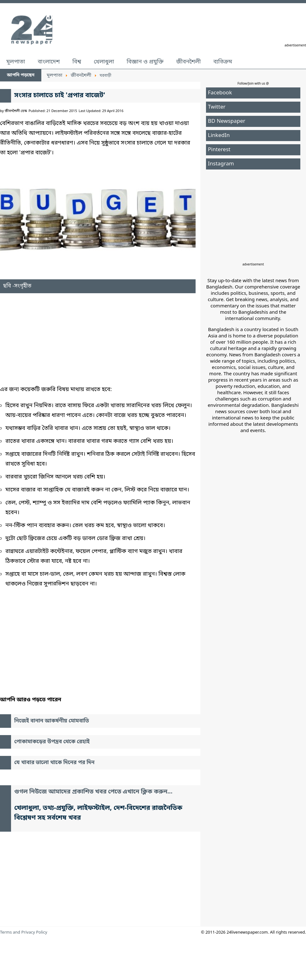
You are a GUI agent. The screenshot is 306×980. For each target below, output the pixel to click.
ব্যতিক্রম (223, 62)
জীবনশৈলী (188, 62)
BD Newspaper (227, 121)
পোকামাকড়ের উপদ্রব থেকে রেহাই (52, 742)
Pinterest (219, 150)
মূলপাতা (16, 62)
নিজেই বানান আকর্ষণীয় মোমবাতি (52, 721)
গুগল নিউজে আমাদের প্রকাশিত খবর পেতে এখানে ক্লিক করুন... (93, 792)
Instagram (221, 164)
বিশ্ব (77, 62)
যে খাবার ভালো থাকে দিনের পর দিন (54, 763)
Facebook (220, 93)
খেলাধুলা (104, 62)
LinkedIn (219, 136)
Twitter (217, 107)
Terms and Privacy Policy (24, 932)
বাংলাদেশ (49, 62)
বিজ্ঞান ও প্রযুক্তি (145, 62)
